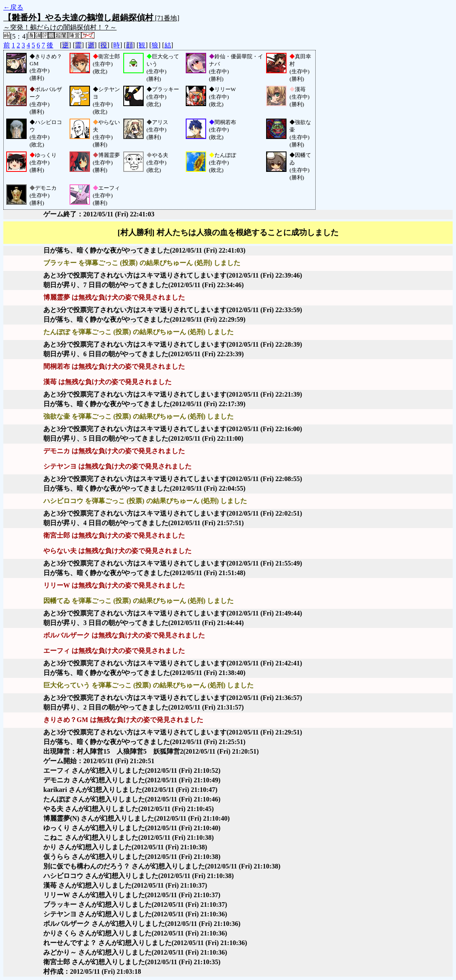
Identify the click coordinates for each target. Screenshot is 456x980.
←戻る (13, 7)
